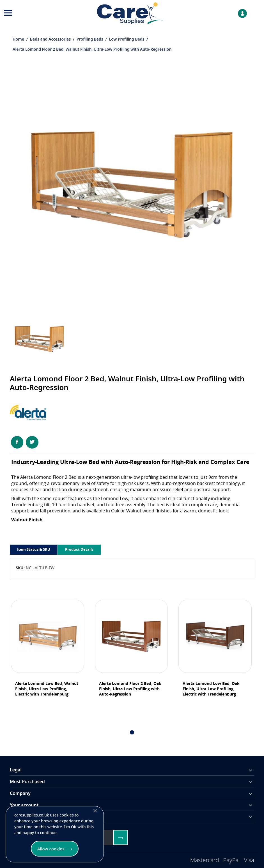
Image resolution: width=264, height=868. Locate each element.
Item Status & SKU (34, 549)
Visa (249, 860)
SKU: (20, 568)
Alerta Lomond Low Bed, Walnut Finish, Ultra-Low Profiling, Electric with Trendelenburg (47, 689)
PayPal (232, 860)
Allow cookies (51, 849)
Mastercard (205, 860)
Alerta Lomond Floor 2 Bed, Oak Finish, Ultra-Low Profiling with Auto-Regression (130, 689)
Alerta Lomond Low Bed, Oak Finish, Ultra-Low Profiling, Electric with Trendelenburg (211, 689)
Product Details (79, 549)
